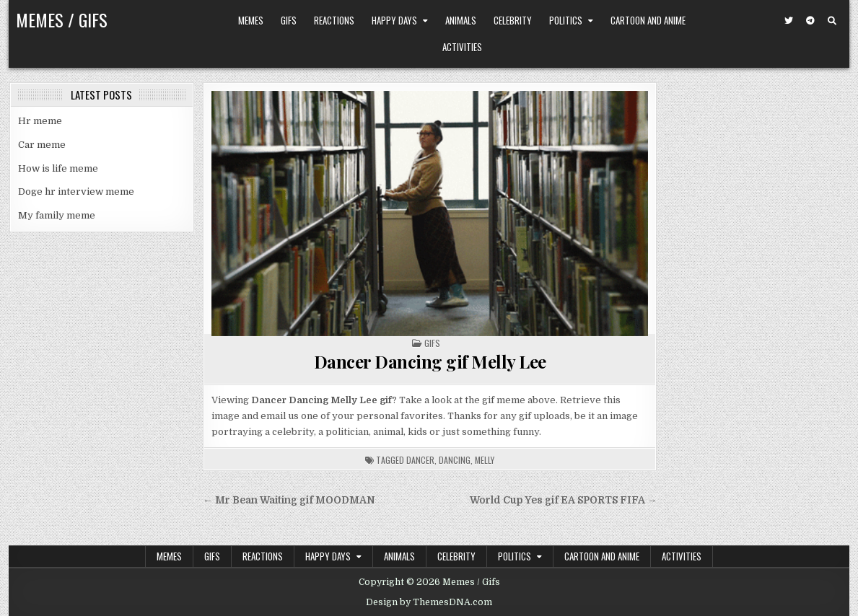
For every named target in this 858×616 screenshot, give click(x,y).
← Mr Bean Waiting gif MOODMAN (289, 500)
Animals (461, 20)
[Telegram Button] (810, 21)
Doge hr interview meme (76, 192)
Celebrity (513, 20)
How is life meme (58, 168)
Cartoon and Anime (648, 20)
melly (485, 460)
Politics (566, 20)
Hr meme (40, 121)
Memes (251, 20)
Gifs (289, 20)
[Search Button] (832, 21)
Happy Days (394, 20)
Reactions (334, 20)
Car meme (42, 145)
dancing (455, 460)
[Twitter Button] (789, 21)
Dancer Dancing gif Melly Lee (430, 361)
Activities (462, 47)
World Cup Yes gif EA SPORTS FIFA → (564, 500)
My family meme (57, 215)
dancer (420, 460)
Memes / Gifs (62, 19)
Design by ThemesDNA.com (429, 602)
